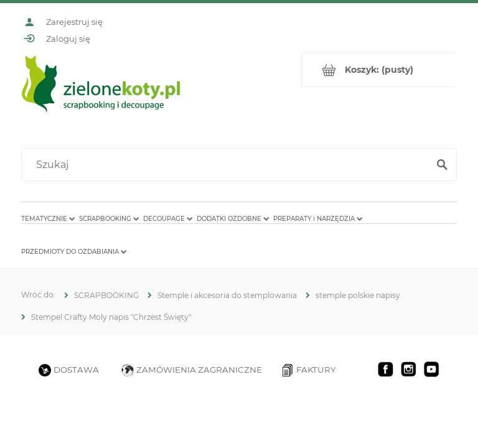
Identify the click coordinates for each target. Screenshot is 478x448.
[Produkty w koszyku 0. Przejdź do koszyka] (379, 70)
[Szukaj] (442, 165)
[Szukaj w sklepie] (227, 165)
